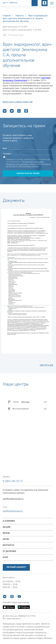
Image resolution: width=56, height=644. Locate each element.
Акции (7, 527)
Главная (7, 16)
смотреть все (47, 365)
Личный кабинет (16, 567)
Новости (19, 16)
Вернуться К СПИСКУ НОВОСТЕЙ (18, 102)
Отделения (9, 551)
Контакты (9, 545)
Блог (6, 557)
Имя (5, 149)
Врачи (6, 533)
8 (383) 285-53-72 (13, 481)
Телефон (7, 154)
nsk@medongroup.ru (13, 499)
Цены (6, 539)
